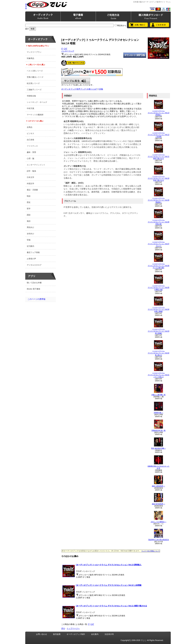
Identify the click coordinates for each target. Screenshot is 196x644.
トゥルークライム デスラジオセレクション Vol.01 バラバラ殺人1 (159, 375)
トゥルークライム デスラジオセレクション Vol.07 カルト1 (159, 244)
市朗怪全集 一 (159, 413)
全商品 (30, 127)
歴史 (29, 202)
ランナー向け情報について (151, 551)
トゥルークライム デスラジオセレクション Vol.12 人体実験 (159, 135)
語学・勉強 (31, 171)
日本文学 (30, 177)
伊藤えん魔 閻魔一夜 (159, 395)
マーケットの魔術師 (35, 115)
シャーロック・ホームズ (37, 102)
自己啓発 (30, 140)
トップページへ (73, 628)
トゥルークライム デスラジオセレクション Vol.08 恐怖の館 (159, 222)
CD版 (101, 89)
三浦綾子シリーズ (34, 90)
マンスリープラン (34, 52)
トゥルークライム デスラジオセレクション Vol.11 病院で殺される (159, 156)
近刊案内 (30, 246)
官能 (29, 240)
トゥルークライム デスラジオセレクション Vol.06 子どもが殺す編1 (159, 266)
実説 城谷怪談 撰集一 (158, 448)
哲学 (29, 209)
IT (62, 49)
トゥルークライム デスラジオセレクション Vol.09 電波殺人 (159, 200)
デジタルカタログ (34, 265)
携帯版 (26, 6)
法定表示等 (109, 634)
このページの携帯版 (37, 299)
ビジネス (30, 133)
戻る (63, 628)
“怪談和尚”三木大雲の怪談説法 (159, 540)
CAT (65, 49)
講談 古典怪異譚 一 (158, 486)
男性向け (30, 227)
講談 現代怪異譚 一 (158, 504)
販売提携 (57, 634)
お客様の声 (31, 259)
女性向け (30, 234)
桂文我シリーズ (33, 83)
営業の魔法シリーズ (35, 77)
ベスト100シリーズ (35, 71)
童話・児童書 (32, 190)
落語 (29, 221)
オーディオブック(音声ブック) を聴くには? (79, 89)
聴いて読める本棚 (34, 283)
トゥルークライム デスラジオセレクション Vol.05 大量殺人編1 (159, 287)
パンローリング (68, 51)
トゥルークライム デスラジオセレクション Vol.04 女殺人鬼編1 (159, 309)
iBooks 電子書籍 (33, 289)
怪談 (29, 196)
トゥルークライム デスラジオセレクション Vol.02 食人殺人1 (159, 353)
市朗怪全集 (31, 96)
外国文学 (30, 184)
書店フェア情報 (33, 252)
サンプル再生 (76, 81)
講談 (29, 215)
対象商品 (30, 58)
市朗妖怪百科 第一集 (159, 430)
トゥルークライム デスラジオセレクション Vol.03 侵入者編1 (159, 331)
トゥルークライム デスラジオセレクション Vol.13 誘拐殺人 (159, 113)
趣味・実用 (31, 152)
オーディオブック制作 (76, 634)
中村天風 (30, 108)
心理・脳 (30, 159)
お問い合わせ (41, 634)
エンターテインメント (36, 165)
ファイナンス (32, 146)
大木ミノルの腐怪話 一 (159, 522)
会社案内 (95, 634)
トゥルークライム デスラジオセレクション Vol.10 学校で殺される (159, 178)
